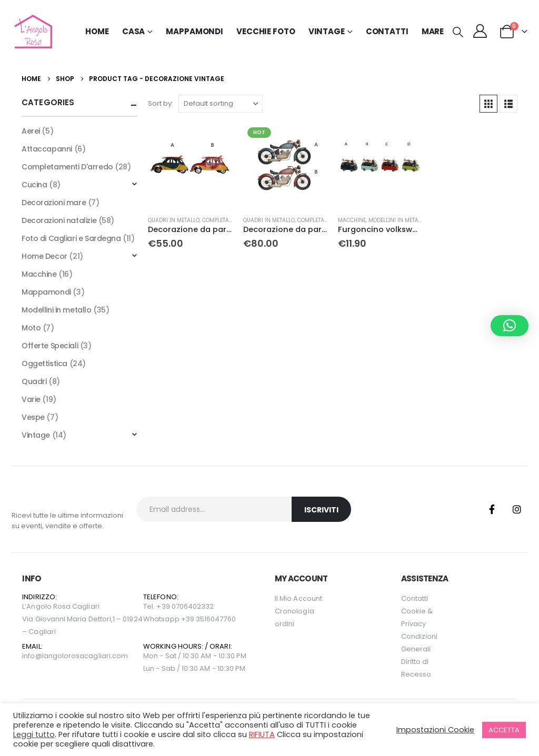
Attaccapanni (47, 149)
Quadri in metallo (174, 220)
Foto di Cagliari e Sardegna (71, 238)
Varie (31, 399)
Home (97, 31)
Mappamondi (194, 31)
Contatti (387, 31)
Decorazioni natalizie (59, 220)
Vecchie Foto (266, 31)
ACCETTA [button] (504, 730)
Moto (31, 328)
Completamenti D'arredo (67, 167)
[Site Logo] (32, 32)
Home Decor (44, 256)
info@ (32, 656)
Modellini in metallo (398, 220)
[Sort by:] (221, 104)
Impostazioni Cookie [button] (435, 730)
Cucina (34, 185)
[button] (458, 32)
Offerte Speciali (50, 346)
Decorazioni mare (54, 203)
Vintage (36, 435)
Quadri (34, 381)
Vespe (33, 417)
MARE (433, 31)
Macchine (352, 220)
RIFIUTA (262, 734)
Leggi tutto (34, 734)
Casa (134, 31)
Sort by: (161, 103)
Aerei (31, 131)
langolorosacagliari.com (85, 656)
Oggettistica (44, 364)
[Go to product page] (190, 165)
